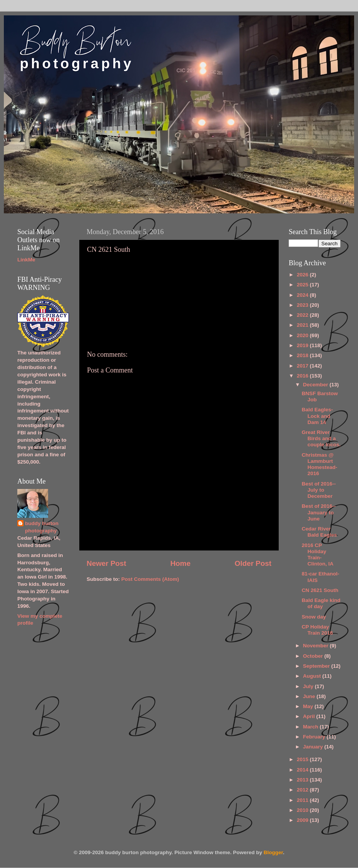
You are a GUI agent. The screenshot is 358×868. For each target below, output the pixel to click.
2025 (303, 285)
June (310, 696)
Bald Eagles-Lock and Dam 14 (317, 416)
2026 (303, 275)
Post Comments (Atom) (150, 579)
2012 (303, 790)
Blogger (273, 852)
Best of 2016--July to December (319, 490)
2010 (303, 810)
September (317, 666)
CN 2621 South (320, 590)
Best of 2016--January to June (319, 512)
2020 (303, 335)
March (311, 727)
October (314, 656)
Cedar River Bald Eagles (320, 532)
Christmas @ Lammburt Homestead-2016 (320, 464)
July (309, 686)
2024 (303, 295)
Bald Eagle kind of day (321, 603)
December (316, 385)
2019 (303, 345)
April (310, 716)
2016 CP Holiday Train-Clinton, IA (318, 555)
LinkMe (26, 260)
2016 (303, 376)
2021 (303, 325)
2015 (303, 759)
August (313, 676)
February (315, 737)
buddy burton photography (42, 527)
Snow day (314, 617)
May (309, 706)
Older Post (253, 563)
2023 (303, 305)
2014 (303, 770)
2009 (303, 820)
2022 (303, 315)
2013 (303, 780)
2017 (303, 366)
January (314, 747)
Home (180, 563)
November (316, 646)
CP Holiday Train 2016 (317, 630)
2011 (303, 800)
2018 (303, 355)
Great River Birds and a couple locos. (321, 438)
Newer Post (106, 563)
